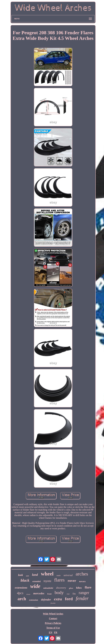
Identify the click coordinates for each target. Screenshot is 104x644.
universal (68, 575)
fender (82, 598)
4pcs (20, 593)
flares (60, 580)
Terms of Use (53, 628)
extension (34, 600)
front (49, 594)
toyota (47, 581)
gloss (71, 588)
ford (69, 599)
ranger (84, 593)
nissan (28, 594)
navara (82, 581)
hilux (79, 588)
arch (22, 599)
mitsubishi (48, 588)
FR (56, 632)
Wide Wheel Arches (53, 614)
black (25, 580)
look (20, 575)
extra (58, 599)
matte (59, 575)
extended (37, 581)
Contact (53, 618)
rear (68, 594)
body (59, 592)
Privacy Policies (53, 623)
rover (72, 581)
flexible (53, 603)
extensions (21, 588)
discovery (61, 588)
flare (88, 587)
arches (82, 574)
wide (35, 586)
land (35, 575)
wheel (47, 574)
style (27, 576)
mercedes (39, 593)
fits (74, 594)
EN (50, 632)
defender (46, 600)
